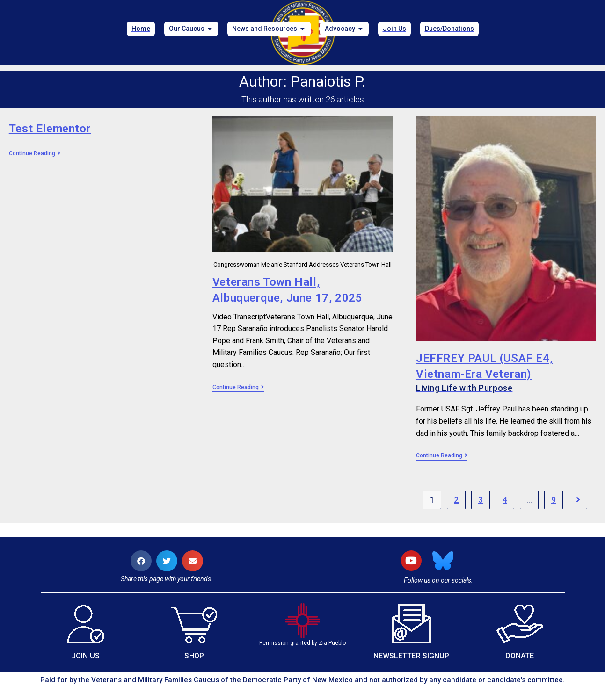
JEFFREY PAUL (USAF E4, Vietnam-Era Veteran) (506, 373)
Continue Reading (35, 153)
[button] (141, 561)
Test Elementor (50, 129)
